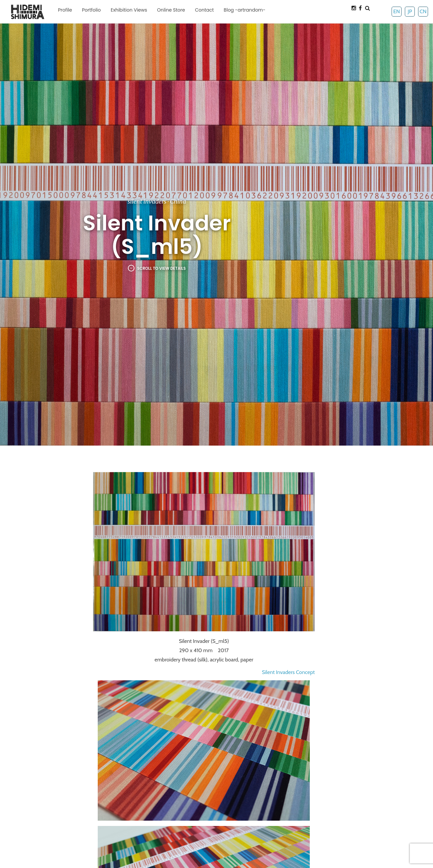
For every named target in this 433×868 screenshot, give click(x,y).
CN (423, 11)
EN (397, 11)
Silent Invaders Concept (288, 672)
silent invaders (147, 201)
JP (410, 11)
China (178, 201)
